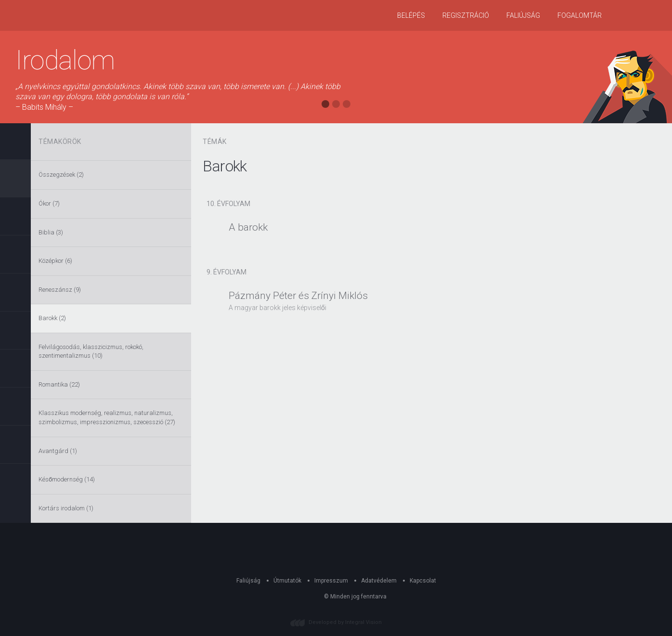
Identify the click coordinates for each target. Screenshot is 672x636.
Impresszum (331, 581)
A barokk (248, 227)
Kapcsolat (423, 581)
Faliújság (523, 15)
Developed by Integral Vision (345, 622)
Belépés (411, 15)
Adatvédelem (379, 581)
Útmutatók (287, 581)
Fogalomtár (580, 15)
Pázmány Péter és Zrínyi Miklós (298, 296)
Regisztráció (466, 15)
